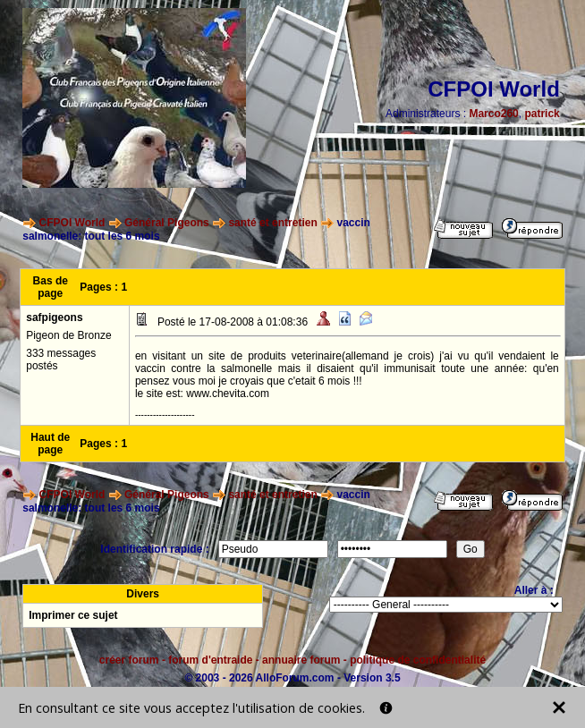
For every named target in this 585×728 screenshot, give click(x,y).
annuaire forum (301, 660)
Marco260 (493, 114)
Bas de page (51, 287)
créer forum (129, 660)
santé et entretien (272, 223)
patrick (542, 114)
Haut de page (50, 444)
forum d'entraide (210, 660)
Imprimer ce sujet (73, 615)
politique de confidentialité (418, 660)
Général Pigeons (167, 223)
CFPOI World (72, 223)
